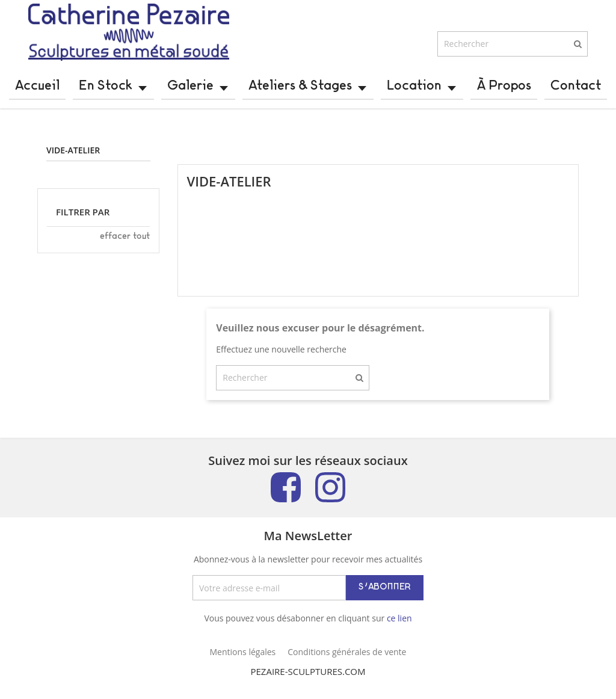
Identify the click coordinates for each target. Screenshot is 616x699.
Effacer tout (125, 246)
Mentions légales (243, 661)
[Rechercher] (513, 54)
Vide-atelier (73, 160)
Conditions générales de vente (347, 661)
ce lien (399, 628)
